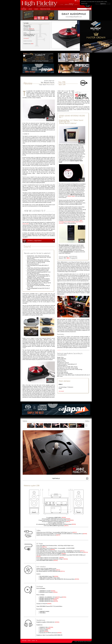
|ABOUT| (68, 522)
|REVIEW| (64, 518)
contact (36, 9)
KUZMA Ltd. (32, 29)
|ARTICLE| (44, 547)
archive (30, 9)
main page (24, 9)
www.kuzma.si (26, 38)
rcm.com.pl (61, 391)
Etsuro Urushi (26, 224)
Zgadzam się (84, 4)
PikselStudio (89, 642)
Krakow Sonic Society (45, 9)
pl (78, 1)
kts (36, 641)
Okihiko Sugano (71, 196)
